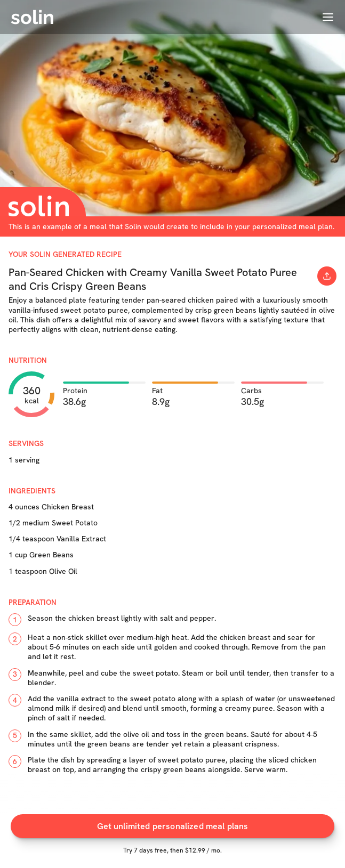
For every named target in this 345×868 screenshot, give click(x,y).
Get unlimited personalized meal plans (173, 826)
